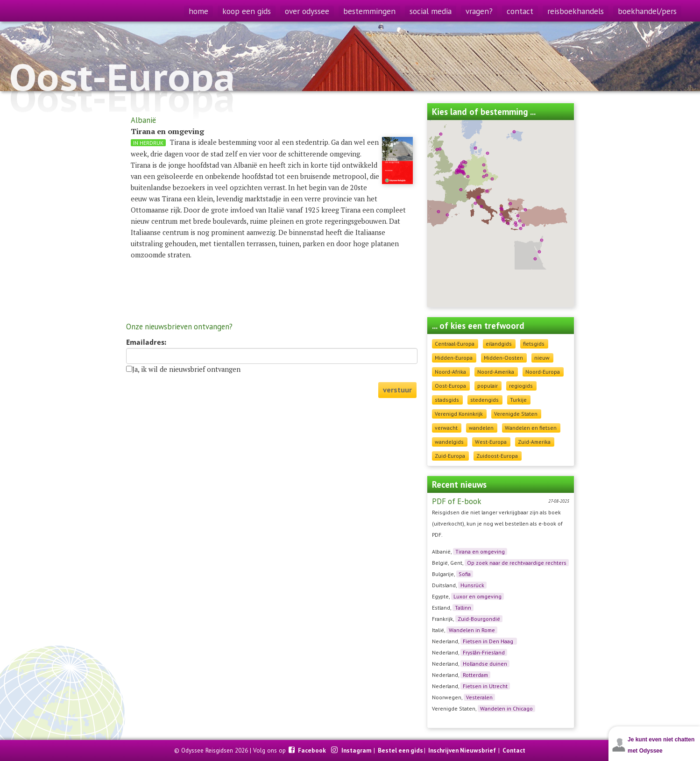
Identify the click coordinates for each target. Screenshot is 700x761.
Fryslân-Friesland (484, 652)
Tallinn (463, 608)
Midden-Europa (454, 358)
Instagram (357, 750)
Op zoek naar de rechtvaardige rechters (517, 563)
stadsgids (447, 400)
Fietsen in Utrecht (485, 686)
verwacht (446, 428)
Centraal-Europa (455, 344)
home (198, 11)
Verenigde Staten (516, 414)
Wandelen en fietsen (531, 428)
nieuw (542, 358)
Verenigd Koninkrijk (459, 414)
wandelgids (449, 442)
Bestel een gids (400, 750)
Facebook (313, 750)
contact (520, 11)
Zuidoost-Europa (497, 456)
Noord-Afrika (450, 372)
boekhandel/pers (647, 11)
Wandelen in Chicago (506, 708)
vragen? (479, 11)
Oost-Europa (450, 386)
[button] (502, 209)
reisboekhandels (576, 11)
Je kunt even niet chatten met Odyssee (661, 745)
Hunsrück (472, 585)
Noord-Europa (543, 372)
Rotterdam (475, 675)
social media (431, 11)
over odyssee (307, 11)
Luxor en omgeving (477, 596)
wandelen (481, 428)
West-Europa (491, 442)
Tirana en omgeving (480, 551)
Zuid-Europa (450, 456)
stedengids (484, 400)
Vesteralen (479, 697)
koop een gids (247, 11)
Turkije (518, 400)
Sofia (465, 574)
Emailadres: (146, 342)
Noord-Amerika (496, 372)
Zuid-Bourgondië (479, 619)
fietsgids (534, 344)
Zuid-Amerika (534, 442)
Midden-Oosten (503, 358)
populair (488, 386)
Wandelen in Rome (472, 630)
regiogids (521, 386)
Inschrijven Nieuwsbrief (462, 750)
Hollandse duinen (485, 664)
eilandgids (499, 344)
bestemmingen (369, 11)
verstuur (397, 390)
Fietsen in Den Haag (489, 641)
